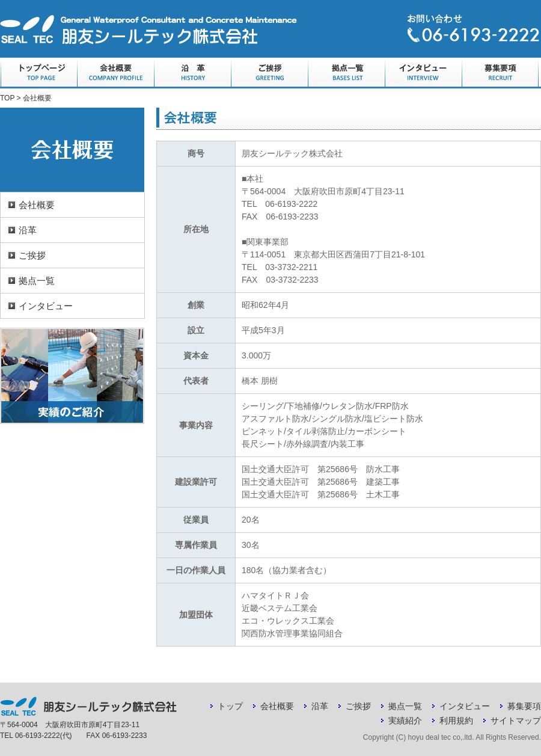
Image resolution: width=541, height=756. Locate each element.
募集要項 (500, 73)
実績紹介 (405, 721)
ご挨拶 (269, 73)
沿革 (192, 73)
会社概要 (115, 73)
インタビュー (423, 73)
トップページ (38, 73)
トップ (230, 706)
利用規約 (456, 721)
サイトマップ (516, 721)
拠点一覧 (346, 73)
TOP (7, 98)
